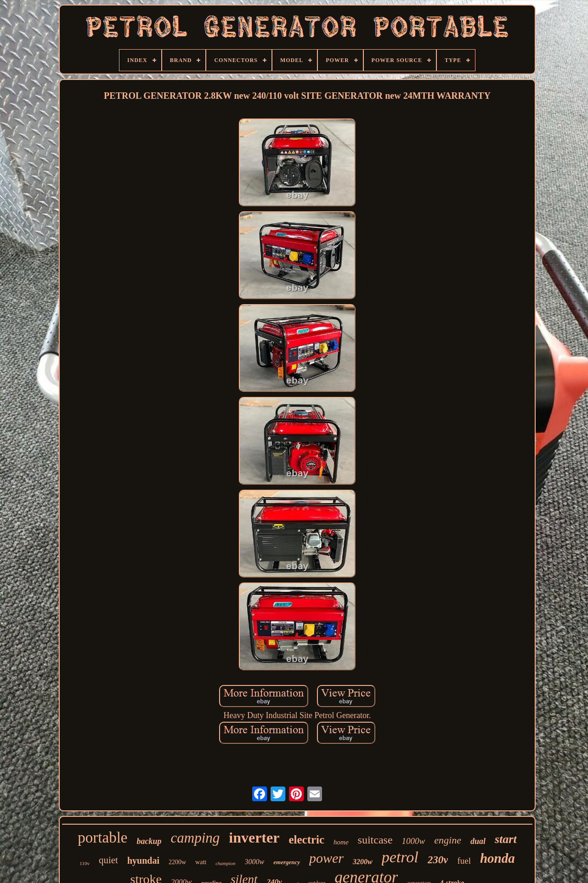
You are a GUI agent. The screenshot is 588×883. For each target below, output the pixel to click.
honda (498, 858)
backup (149, 841)
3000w (255, 862)
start (506, 839)
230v (438, 860)
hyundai (143, 860)
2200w (177, 862)
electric (306, 840)
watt (201, 862)
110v (85, 863)
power (326, 858)
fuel (464, 861)
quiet (108, 860)
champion (225, 863)
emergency (287, 862)
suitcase (375, 840)
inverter (254, 838)
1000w (414, 841)
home (341, 842)
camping (195, 838)
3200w (363, 862)
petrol (400, 857)
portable (102, 838)
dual (478, 841)
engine (448, 840)
